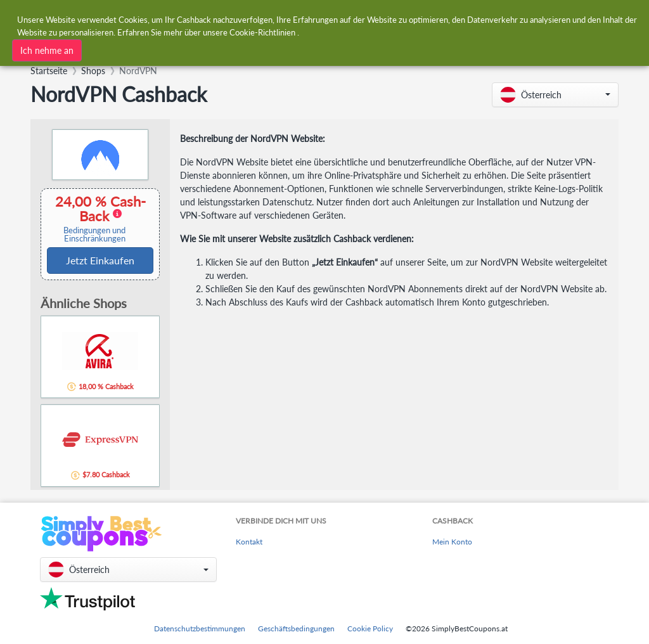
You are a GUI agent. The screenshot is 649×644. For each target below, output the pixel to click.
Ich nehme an (47, 50)
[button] (555, 95)
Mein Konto (452, 542)
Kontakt (249, 542)
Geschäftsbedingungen (296, 628)
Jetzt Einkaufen (100, 260)
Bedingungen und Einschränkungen (94, 235)
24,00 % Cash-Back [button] (96, 218)
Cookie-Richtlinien (262, 32)
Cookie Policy (370, 628)
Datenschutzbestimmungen (200, 628)
